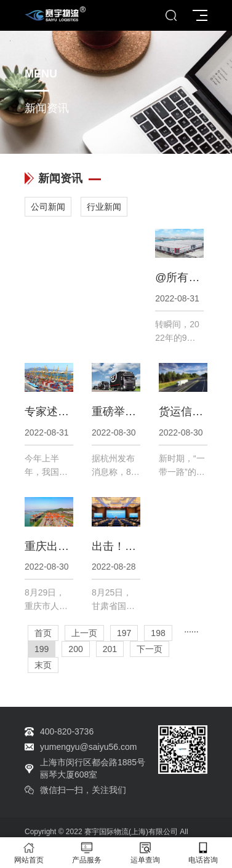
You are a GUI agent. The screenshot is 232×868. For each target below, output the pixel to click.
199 (42, 649)
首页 (43, 633)
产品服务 (87, 853)
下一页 (150, 649)
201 (110, 649)
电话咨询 (203, 853)
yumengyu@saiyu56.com (88, 747)
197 (124, 633)
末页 (43, 665)
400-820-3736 (67, 731)
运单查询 (145, 853)
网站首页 (29, 853)
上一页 (84, 633)
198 (158, 633)
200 (75, 649)
